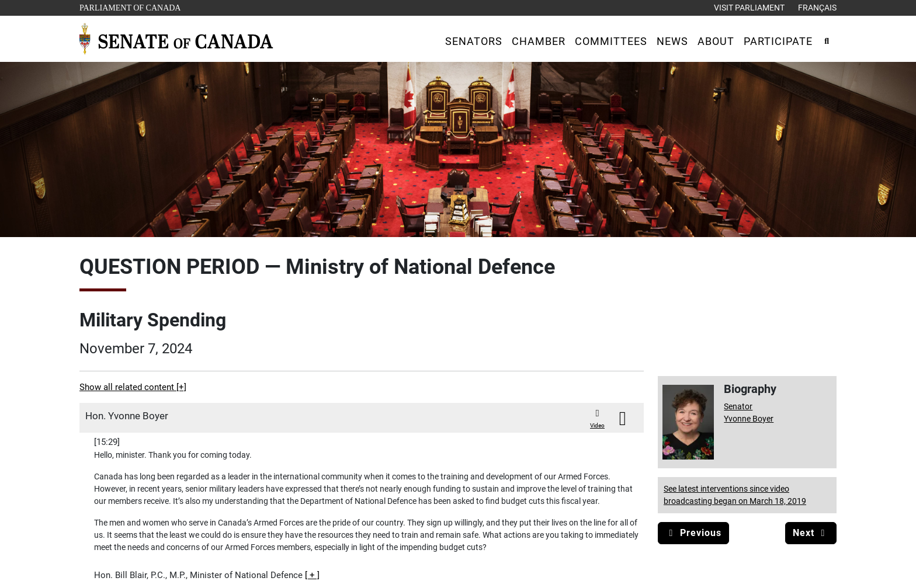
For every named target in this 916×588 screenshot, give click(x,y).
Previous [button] (693, 533)
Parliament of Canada (130, 7)
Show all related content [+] (133, 387)
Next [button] (811, 533)
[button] (474, 41)
